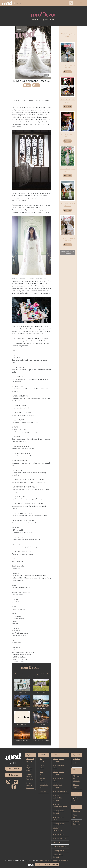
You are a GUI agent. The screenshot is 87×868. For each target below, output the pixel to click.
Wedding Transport (59, 834)
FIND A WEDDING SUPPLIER (47, 864)
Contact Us (76, 811)
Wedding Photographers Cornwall (58, 798)
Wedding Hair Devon (60, 791)
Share (27, 85)
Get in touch (14, 775)
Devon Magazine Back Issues (30, 785)
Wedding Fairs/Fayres (60, 846)
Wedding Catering (59, 824)
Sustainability (44, 791)
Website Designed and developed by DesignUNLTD (54, 860)
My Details (76, 759)
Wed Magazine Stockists (29, 768)
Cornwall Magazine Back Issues (30, 777)
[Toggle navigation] (81, 3)
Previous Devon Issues (68, 35)
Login (75, 763)
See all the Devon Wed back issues (68, 252)
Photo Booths (57, 842)
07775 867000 (14, 769)
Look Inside (68, 72)
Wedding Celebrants (60, 838)
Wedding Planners (59, 851)
